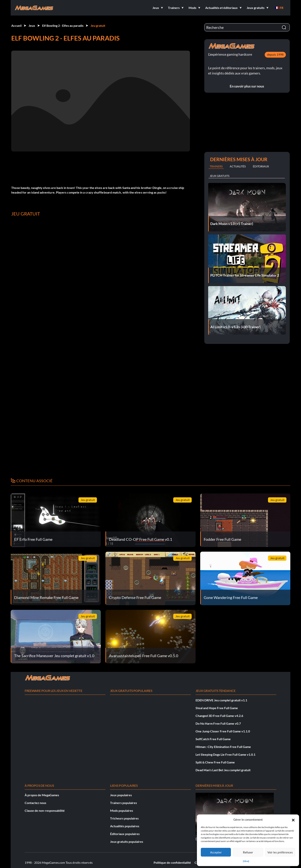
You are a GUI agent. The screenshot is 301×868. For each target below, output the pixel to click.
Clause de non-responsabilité (45, 810)
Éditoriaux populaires (125, 834)
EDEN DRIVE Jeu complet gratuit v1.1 (221, 700)
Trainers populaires (124, 803)
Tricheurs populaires (124, 818)
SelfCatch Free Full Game (213, 739)
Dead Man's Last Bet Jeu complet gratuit (223, 770)
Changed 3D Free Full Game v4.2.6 (219, 716)
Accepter (216, 852)
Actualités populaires (125, 826)
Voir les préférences (280, 852)
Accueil (16, 26)
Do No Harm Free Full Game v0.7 (218, 723)
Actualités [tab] (238, 166)
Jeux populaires (121, 795)
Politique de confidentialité (172, 862)
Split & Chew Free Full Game (215, 762)
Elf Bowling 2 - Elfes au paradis (63, 26)
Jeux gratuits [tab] (220, 176)
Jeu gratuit (98, 26)
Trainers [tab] (216, 166)
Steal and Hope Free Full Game (217, 708)
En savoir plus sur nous (247, 86)
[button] (293, 820)
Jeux (32, 26)
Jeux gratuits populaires (127, 842)
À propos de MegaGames (42, 795)
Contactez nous (35, 803)
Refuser (248, 852)
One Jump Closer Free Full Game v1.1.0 (223, 731)
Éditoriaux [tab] (261, 166)
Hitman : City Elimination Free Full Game (223, 747)
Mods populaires (122, 810)
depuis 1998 (275, 54)
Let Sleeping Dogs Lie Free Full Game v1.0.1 (225, 754)
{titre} (246, 861)
